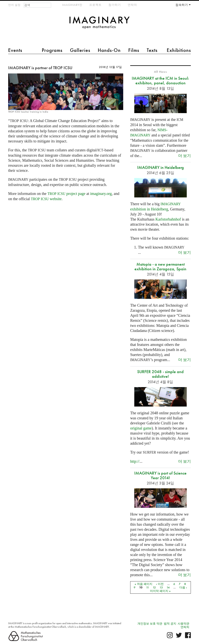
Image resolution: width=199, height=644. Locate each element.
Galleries (80, 50)
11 (148, 587)
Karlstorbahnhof (168, 219)
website (46, 199)
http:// (135, 461)
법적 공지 (170, 624)
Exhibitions (179, 50)
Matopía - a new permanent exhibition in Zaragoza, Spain (160, 267)
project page (66, 194)
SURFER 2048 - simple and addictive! (160, 374)
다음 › (183, 587)
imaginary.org (101, 194)
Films (134, 50)
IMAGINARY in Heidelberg (161, 167)
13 (161, 587)
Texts (152, 50)
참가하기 (115, 5)
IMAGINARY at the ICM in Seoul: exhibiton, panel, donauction (160, 81)
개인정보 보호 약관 (150, 624)
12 (154, 587)
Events (15, 50)
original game (141, 428)
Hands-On (109, 50)
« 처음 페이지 (144, 584)
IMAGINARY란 (72, 5)
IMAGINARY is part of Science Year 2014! (160, 475)
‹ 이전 (160, 584)
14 (168, 587)
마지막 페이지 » (160, 591)
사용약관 (183, 624)
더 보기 (185, 156)
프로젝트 (95, 5)
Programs (52, 50)
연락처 (132, 5)
